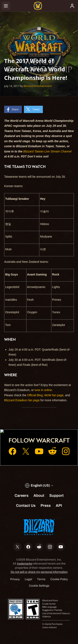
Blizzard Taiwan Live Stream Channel (47, 151)
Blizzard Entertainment (38, 86)
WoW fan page (54, 395)
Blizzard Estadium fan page (22, 400)
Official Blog (35, 395)
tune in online (43, 390)
